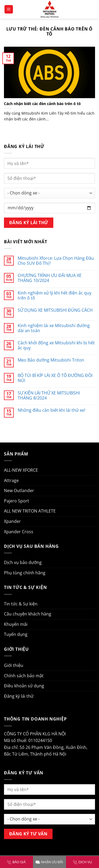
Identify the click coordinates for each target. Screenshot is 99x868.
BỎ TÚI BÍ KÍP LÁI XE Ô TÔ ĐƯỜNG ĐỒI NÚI (55, 378)
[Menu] (9, 9)
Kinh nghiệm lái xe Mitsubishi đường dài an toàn (54, 328)
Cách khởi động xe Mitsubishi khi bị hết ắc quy (56, 345)
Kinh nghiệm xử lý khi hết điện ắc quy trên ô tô (55, 296)
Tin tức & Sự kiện (21, 604)
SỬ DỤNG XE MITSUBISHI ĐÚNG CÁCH (55, 310)
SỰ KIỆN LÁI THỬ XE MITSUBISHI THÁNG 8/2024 (49, 396)
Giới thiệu (14, 665)
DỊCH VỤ (82, 862)
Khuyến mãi (16, 624)
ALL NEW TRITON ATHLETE (30, 511)
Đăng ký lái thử (19, 696)
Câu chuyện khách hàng (28, 614)
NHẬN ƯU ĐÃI (49, 862)
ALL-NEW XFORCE (21, 470)
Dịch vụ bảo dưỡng (23, 562)
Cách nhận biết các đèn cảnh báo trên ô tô (42, 104)
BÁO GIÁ (16, 862)
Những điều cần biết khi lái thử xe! (51, 410)
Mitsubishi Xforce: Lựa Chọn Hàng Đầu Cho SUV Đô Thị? (56, 261)
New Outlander (19, 491)
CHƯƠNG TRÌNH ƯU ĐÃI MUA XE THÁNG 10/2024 (50, 278)
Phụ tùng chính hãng (25, 573)
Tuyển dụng (16, 634)
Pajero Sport (16, 501)
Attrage (11, 480)
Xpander (12, 521)
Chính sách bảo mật (24, 676)
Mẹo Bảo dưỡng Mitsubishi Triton (51, 360)
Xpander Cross (19, 532)
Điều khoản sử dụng (24, 686)
